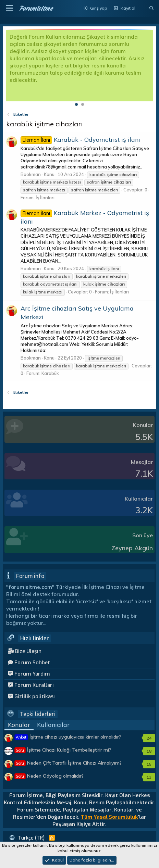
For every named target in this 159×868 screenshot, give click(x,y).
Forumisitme (36, 8)
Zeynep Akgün (132, 548)
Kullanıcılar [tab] (53, 725)
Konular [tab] (19, 725)
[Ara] (152, 8)
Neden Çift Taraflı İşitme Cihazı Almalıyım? (68, 763)
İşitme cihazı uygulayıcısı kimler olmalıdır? (68, 737)
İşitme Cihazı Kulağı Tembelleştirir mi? (63, 750)
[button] (9, 9)
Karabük (50, 373)
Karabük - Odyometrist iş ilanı (80, 140)
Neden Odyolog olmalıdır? (49, 776)
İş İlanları (45, 198)
